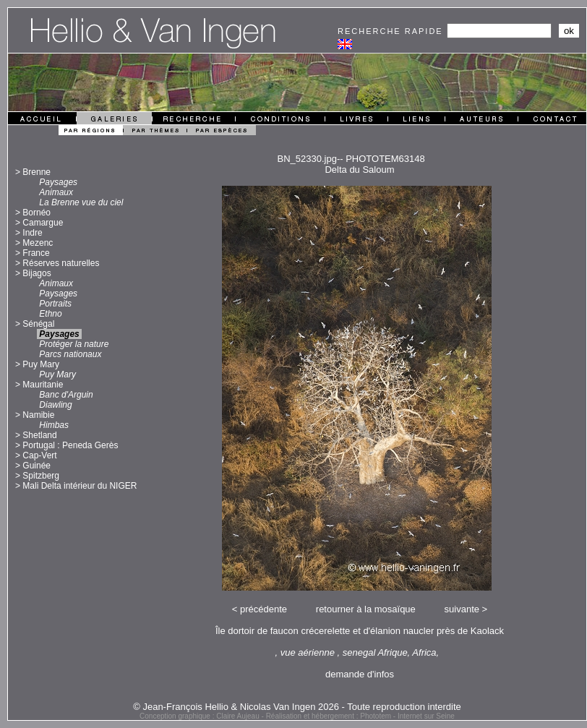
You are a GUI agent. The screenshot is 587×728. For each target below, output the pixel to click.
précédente (263, 609)
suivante (462, 609)
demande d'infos (360, 674)
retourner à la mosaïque (366, 609)
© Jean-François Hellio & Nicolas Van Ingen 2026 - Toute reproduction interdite (297, 707)
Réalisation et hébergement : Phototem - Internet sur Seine (360, 716)
